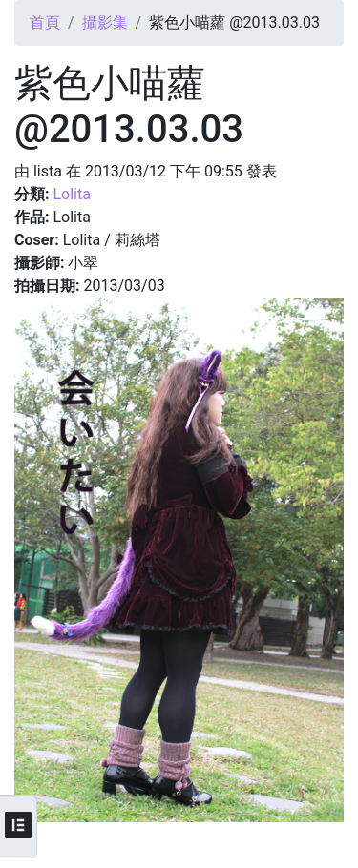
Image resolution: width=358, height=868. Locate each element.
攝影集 (105, 22)
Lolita (71, 194)
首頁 (45, 22)
